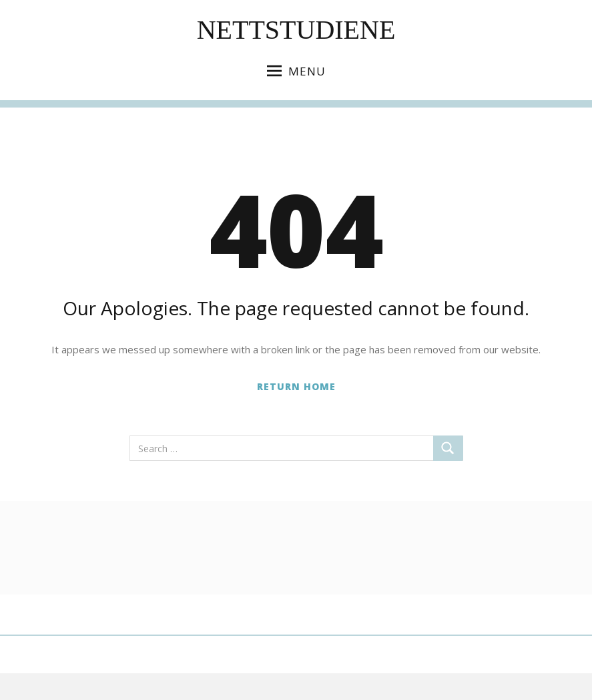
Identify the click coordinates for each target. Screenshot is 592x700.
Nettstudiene (296, 30)
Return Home (296, 386)
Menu (296, 71)
